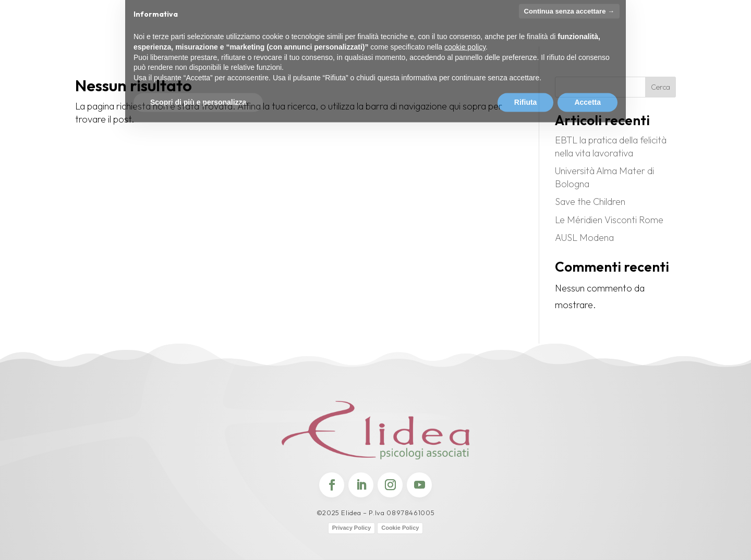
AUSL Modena (584, 238)
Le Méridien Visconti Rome (609, 220)
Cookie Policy (400, 528)
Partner (450, 25)
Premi (239, 25)
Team (207, 25)
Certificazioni (291, 25)
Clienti (492, 25)
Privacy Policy (352, 528)
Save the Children (590, 202)
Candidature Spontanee (697, 29)
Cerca (661, 87)
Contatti (536, 25)
